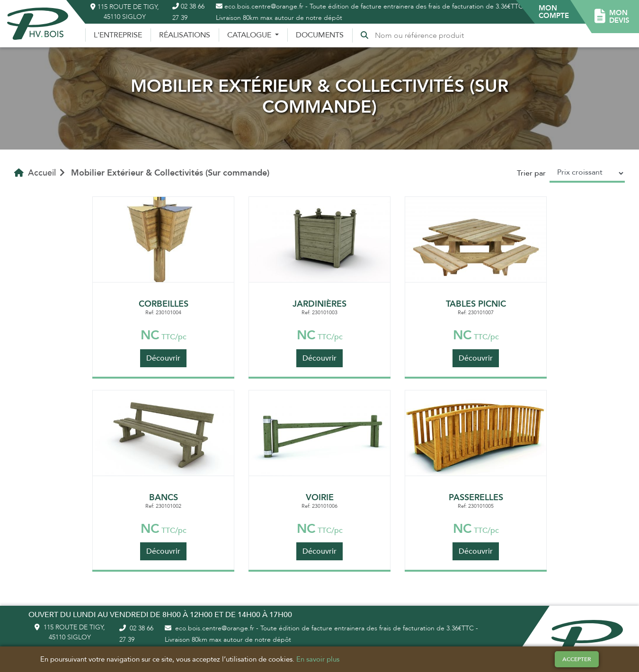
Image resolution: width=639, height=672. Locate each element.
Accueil (35, 173)
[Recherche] (421, 35)
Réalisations (185, 35)
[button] (554, 12)
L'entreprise (118, 35)
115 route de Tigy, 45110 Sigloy (125, 12)
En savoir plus (318, 659)
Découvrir (163, 358)
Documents (320, 35)
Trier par (531, 173)
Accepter (577, 659)
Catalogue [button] (250, 35)
